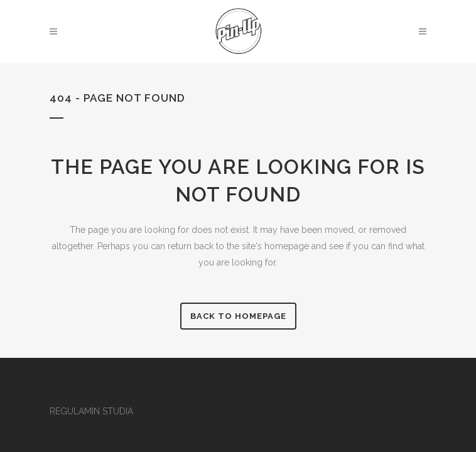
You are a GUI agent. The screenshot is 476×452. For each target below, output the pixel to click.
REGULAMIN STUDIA (91, 411)
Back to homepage (238, 316)
